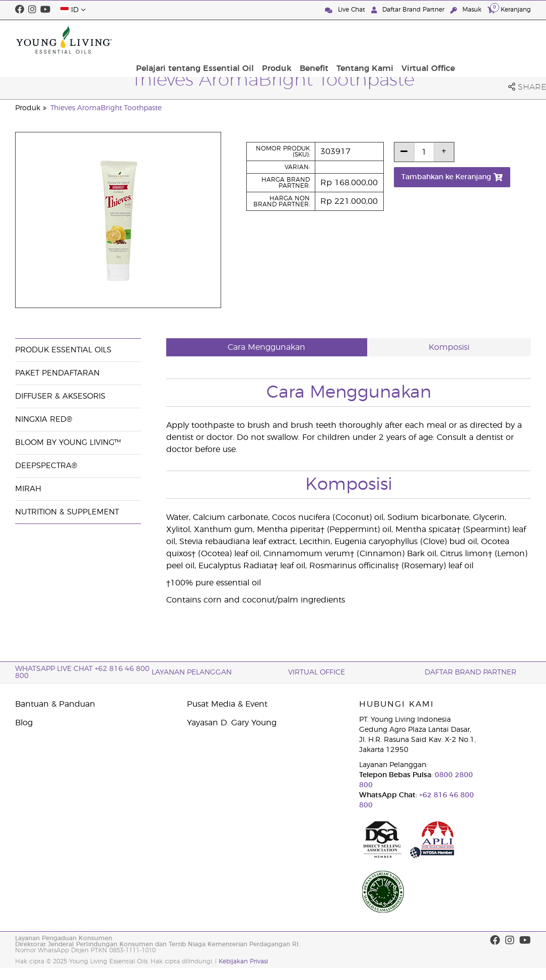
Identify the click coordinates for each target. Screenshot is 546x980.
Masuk (467, 10)
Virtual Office (501, 40)
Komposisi (449, 347)
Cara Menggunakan (266, 347)
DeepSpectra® (46, 466)
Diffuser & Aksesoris (60, 396)
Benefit (391, 40)
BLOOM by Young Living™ (68, 443)
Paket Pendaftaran (57, 373)
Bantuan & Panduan (55, 704)
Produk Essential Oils (63, 350)
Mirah (28, 489)
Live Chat (346, 10)
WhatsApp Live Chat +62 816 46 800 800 (82, 672)
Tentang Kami (440, 40)
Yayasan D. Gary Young (232, 723)
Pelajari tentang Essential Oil (276, 40)
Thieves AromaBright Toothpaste (106, 108)
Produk (356, 40)
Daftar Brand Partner (409, 10)
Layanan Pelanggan (192, 672)
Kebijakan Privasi (243, 961)
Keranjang (509, 9)
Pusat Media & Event (227, 704)
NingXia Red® (44, 420)
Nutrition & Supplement (67, 512)
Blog (24, 723)
